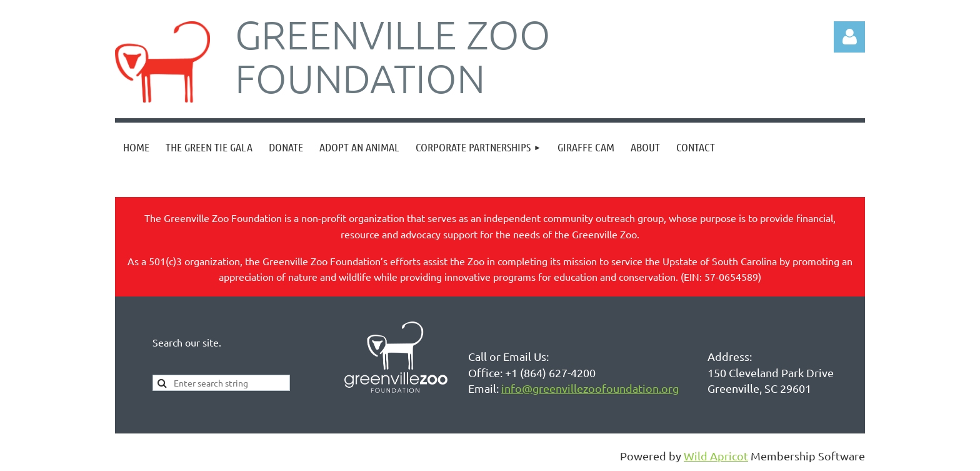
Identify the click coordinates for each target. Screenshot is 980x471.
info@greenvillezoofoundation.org (590, 388)
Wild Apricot (716, 456)
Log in (849, 37)
